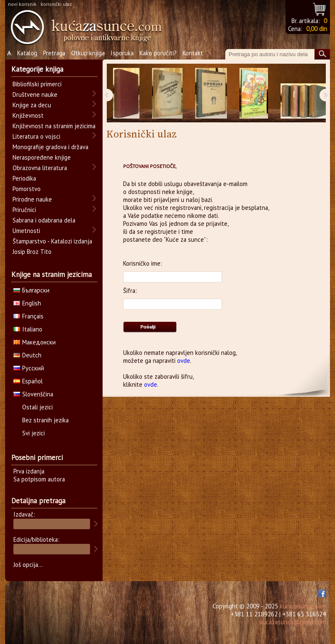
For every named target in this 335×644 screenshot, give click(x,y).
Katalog (27, 53)
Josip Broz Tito (32, 252)
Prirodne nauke (32, 199)
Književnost (28, 115)
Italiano (28, 329)
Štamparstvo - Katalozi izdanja (52, 241)
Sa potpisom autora (39, 479)
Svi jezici (33, 433)
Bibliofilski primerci (37, 84)
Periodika (24, 178)
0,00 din (317, 29)
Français (28, 316)
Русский (29, 368)
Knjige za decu (32, 105)
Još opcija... (28, 565)
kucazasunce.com (303, 606)
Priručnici (24, 210)
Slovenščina (33, 394)
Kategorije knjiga (37, 69)
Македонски (35, 342)
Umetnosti (26, 231)
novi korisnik (22, 4)
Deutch (27, 355)
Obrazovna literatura (40, 168)
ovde (184, 361)
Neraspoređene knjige (42, 157)
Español (28, 381)
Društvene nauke (35, 94)
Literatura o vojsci (36, 136)
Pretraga (54, 53)
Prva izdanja (29, 471)
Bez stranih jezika (45, 420)
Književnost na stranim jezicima (54, 126)
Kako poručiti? (158, 53)
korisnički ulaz (56, 4)
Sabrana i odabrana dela (44, 220)
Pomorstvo (27, 189)
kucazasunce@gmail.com (293, 622)
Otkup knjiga (88, 53)
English (27, 303)
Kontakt (193, 53)
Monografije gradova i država (50, 147)
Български (31, 290)
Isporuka (122, 53)
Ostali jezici (37, 407)
